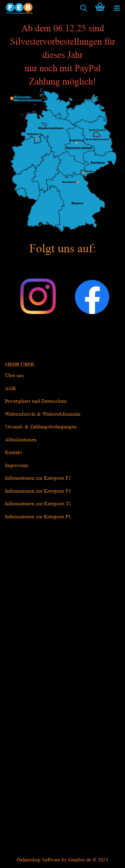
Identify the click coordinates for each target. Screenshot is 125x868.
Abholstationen (21, 440)
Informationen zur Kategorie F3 (38, 491)
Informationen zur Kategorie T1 (38, 504)
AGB (10, 389)
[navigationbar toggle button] (117, 8)
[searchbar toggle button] (83, 8)
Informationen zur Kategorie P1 (38, 517)
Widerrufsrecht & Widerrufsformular (43, 414)
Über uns (14, 376)
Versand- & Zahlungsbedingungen (41, 427)
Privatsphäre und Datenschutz (36, 401)
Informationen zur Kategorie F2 (38, 478)
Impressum (16, 465)
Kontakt (13, 452)
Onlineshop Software (38, 860)
